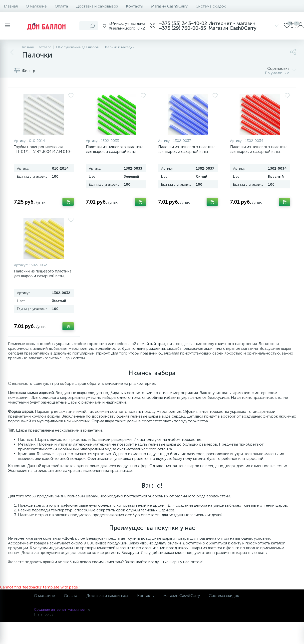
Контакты (135, 6)
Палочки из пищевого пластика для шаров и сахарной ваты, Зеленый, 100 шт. (115, 151)
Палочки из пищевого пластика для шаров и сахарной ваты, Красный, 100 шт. (259, 151)
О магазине (36, 6)
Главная (11, 6)
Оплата (61, 6)
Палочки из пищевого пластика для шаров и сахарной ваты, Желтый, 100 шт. (43, 276)
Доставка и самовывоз (97, 6)
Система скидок (211, 6)
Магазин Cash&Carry (169, 6)
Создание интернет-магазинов (59, 610)
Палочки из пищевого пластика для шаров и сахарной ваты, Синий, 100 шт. (187, 151)
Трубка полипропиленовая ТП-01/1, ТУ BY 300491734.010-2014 (43, 151)
